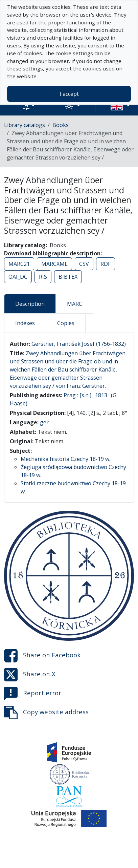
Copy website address (46, 713)
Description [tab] (30, 304)
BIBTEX (68, 277)
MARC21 (19, 264)
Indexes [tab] (25, 323)
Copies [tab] (66, 323)
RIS (43, 277)
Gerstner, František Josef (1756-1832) (79, 344)
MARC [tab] (75, 304)
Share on (42, 656)
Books (61, 125)
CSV (84, 264)
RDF (106, 264)
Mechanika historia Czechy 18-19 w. (65, 459)
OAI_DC (18, 277)
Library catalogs (25, 125)
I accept (69, 94)
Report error (33, 694)
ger (44, 422)
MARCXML (54, 264)
